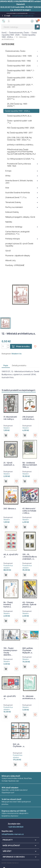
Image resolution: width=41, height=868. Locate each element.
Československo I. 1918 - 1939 (19, 56)
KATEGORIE (8, 44)
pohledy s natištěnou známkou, (20, 145)
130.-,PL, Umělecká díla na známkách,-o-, (30, 557)
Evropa (8, 171)
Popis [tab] (6, 365)
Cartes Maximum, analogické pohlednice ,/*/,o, (17, 233)
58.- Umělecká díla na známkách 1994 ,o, (30, 465)
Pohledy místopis (13, 239)
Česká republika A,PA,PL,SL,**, (20, 92)
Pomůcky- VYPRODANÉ (15, 265)
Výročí (8, 251)
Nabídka (9, 222)
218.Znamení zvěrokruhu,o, (29, 418)
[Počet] (4, 346)
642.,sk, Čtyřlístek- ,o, (19, 745)
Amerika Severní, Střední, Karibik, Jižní (19, 182)
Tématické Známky (13, 202)
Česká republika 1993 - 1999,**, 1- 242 (21, 72)
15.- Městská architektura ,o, (29, 697)
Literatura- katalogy (14, 227)
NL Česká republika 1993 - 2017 (20, 133)
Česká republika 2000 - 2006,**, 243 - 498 (20, 79)
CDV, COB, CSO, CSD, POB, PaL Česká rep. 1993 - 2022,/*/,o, (20, 139)
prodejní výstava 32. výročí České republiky (19, 245)
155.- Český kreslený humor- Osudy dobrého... (11, 651)
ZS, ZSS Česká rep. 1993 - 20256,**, (18, 105)
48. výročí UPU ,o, (10, 697)
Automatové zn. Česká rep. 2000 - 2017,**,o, (21, 98)
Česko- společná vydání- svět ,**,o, (20, 122)
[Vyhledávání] (20, 27)
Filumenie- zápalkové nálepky (18, 256)
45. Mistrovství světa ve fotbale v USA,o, (29, 511)
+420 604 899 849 (31, 13)
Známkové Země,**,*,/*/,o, (16, 197)
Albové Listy (10, 260)
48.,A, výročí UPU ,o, (11, 556)
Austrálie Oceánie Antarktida (18, 193)
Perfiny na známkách (14, 207)
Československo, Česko (15, 51)
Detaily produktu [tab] (19, 365)
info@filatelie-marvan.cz (23, 16)
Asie (7, 188)
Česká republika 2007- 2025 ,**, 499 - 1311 (20, 86)
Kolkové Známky (12, 212)
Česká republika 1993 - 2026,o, (17, 111)
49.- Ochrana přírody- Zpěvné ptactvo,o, (29, 605)
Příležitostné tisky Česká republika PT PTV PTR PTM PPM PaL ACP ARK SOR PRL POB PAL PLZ (21, 152)
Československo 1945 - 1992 (19, 61)
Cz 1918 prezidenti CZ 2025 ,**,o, (21, 159)
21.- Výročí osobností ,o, (9, 464)
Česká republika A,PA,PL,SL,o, (19, 116)
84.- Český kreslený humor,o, (8, 605)
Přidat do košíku (23, 346)
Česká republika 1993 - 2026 (19, 66)
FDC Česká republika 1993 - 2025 (21, 128)
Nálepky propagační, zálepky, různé (20, 217)
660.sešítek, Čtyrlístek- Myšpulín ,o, (28, 650)
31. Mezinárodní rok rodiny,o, (10, 418)
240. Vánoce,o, (10, 509)
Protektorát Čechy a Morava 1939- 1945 (19, 165)
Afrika (8, 176)
